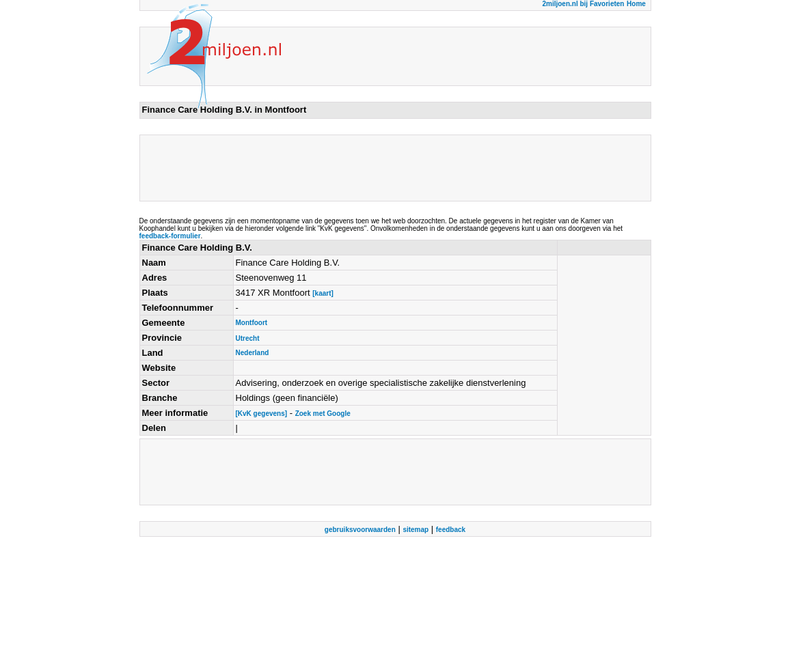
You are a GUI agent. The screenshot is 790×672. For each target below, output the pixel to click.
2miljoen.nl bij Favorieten (583, 4)
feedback (451, 530)
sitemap (416, 530)
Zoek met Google (323, 414)
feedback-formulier (170, 236)
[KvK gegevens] (262, 414)
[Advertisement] (391, 168)
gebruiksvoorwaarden (360, 530)
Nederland (253, 353)
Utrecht (248, 338)
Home (636, 4)
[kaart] (323, 293)
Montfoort (252, 323)
